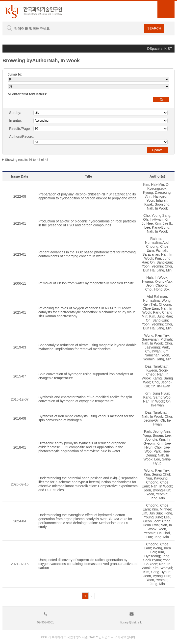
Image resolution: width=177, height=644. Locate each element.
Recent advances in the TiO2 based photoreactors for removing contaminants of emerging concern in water (87, 254)
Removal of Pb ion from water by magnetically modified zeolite (86, 283)
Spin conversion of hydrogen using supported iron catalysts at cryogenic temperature (86, 376)
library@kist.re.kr (131, 622)
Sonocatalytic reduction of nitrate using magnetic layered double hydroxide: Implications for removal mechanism (88, 347)
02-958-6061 (46, 622)
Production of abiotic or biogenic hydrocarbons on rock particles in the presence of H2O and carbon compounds (87, 223)
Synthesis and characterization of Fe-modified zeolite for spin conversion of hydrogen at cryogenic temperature (85, 399)
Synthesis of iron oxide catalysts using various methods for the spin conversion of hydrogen (86, 418)
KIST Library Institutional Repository (33, 11)
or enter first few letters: (27, 94)
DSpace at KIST (160, 49)
